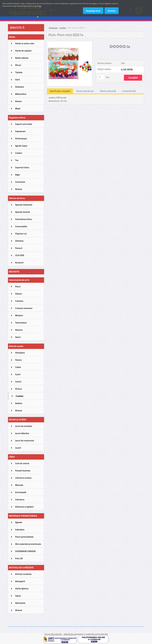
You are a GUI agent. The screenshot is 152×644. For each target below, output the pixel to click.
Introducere (53, 28)
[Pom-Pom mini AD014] (70, 42)
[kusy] (101, 77)
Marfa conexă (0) (108, 91)
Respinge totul (92, 11)
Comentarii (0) (129, 91)
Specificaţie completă (60, 91)
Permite (111, 11)
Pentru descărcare (85, 91)
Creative (63, 28)
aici (40, 6)
